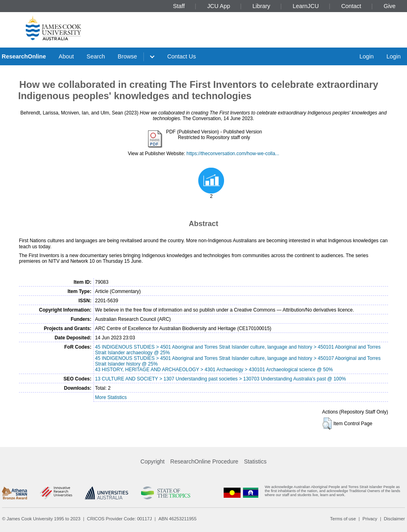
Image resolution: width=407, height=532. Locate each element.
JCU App (219, 6)
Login (367, 56)
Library (262, 6)
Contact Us (182, 56)
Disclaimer (395, 519)
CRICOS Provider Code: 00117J (119, 519)
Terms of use (343, 519)
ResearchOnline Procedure (205, 461)
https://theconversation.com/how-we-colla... (233, 154)
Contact (351, 6)
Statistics (255, 461)
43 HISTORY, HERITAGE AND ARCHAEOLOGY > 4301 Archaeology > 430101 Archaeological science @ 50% (214, 370)
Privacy (370, 519)
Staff (179, 6)
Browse (127, 56)
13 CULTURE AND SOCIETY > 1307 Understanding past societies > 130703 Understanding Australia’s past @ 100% (221, 379)
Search (96, 56)
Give (390, 6)
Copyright (153, 461)
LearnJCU (306, 6)
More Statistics (111, 397)
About (66, 56)
